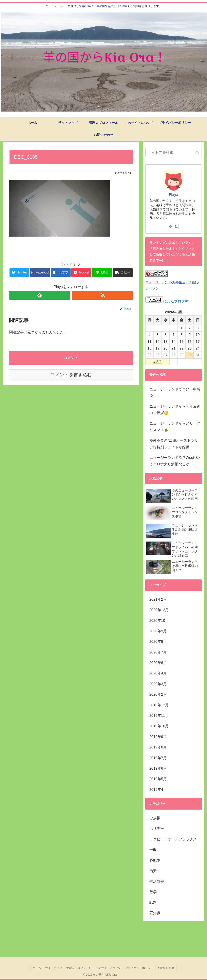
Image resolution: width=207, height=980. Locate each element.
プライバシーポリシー (140, 968)
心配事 (155, 860)
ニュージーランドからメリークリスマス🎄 (175, 427)
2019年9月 (158, 737)
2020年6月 (158, 663)
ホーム (36, 968)
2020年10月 (159, 621)
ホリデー (157, 829)
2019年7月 (158, 758)
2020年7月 (158, 652)
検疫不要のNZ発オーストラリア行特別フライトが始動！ (174, 444)
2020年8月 (158, 642)
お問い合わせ (167, 968)
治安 (153, 871)
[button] (198, 153)
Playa (174, 195)
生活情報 (157, 881)
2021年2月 (158, 599)
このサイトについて (109, 968)
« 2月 (157, 362)
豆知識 (155, 913)
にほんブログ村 (167, 301)
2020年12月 (159, 610)
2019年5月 (158, 779)
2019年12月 (159, 705)
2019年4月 (158, 790)
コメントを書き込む (71, 375)
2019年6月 (158, 768)
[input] (174, 153)
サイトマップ (53, 968)
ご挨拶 (155, 818)
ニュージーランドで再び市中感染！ (175, 392)
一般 (153, 850)
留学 (153, 892)
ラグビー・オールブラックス (173, 839)
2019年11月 (159, 716)
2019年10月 (159, 726)
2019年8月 (158, 747)
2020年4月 (158, 673)
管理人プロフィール (79, 968)
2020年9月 (158, 631)
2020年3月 (158, 684)
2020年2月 (158, 694)
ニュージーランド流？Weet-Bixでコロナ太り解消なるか (175, 461)
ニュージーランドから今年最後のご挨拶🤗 (175, 410)
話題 (153, 903)
